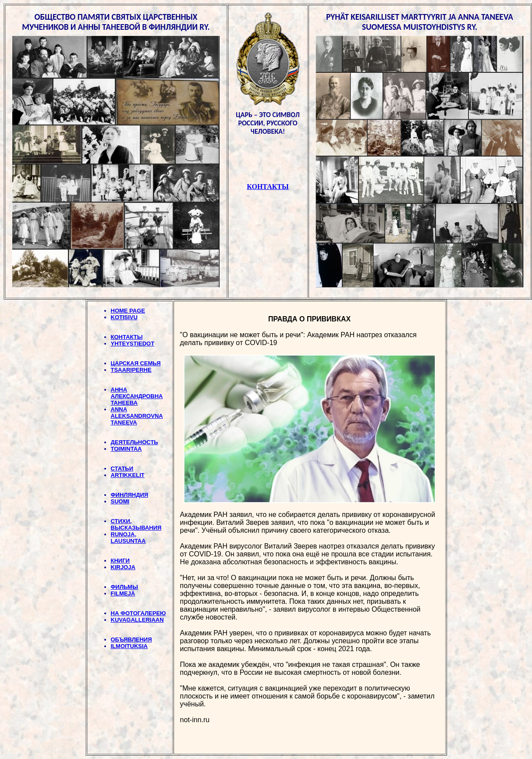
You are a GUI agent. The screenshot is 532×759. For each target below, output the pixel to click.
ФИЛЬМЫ (124, 587)
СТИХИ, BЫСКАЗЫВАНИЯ (136, 524)
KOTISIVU (124, 317)
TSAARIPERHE (131, 370)
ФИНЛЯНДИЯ (130, 495)
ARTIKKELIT (128, 475)
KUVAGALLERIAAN (137, 620)
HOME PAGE (128, 311)
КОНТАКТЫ (127, 337)
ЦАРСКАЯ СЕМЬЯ (136, 363)
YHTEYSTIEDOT (133, 344)
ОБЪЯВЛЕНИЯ (131, 640)
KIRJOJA (123, 567)
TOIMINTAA (126, 449)
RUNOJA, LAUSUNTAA (128, 538)
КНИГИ (120, 561)
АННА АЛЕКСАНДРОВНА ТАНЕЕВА (137, 396)
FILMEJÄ (123, 593)
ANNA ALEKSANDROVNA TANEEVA (137, 416)
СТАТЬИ (122, 469)
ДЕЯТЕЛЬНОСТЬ (135, 442)
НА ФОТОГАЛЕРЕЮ (138, 613)
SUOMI (120, 501)
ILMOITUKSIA (129, 646)
